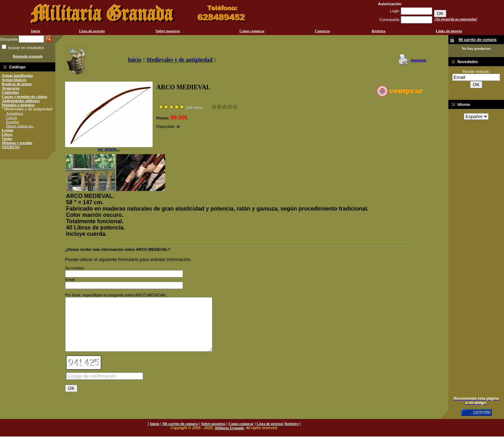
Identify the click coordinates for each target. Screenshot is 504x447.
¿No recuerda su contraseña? (456, 19)
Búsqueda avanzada (27, 56)
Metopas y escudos (17, 143)
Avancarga (11, 88)
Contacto (322, 31)
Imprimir (418, 60)
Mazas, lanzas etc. (20, 126)
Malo (219, 107)
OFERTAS (11, 147)
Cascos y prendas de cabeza (24, 96)
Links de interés (449, 31)
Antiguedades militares (21, 101)
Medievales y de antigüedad (179, 60)
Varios (7, 138)
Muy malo (214, 107)
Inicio (36, 31)
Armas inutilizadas (17, 75)
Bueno (225, 107)
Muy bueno (230, 107)
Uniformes (10, 92)
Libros (7, 134)
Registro (379, 31)
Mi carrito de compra (180, 434)
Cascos (11, 117)
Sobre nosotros (168, 31)
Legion (7, 130)
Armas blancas (14, 80)
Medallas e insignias (18, 105)
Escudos (12, 122)
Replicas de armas (17, 84)
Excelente (235, 107)
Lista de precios (92, 31)
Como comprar (252, 31)
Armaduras (15, 113)
